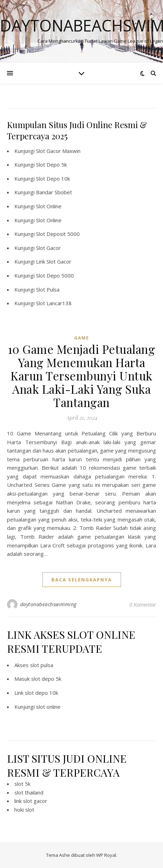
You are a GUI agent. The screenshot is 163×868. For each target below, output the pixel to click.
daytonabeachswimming (48, 604)
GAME (82, 338)
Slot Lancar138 (54, 303)
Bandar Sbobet (54, 192)
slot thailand (29, 792)
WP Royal (106, 855)
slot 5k (22, 784)
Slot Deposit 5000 (58, 234)
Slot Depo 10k (53, 178)
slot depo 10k (41, 693)
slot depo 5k (46, 679)
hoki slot (24, 810)
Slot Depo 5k (51, 164)
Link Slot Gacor (54, 261)
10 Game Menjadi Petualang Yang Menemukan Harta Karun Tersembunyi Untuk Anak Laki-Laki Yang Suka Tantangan (82, 376)
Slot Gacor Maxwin (58, 151)
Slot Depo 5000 (55, 275)
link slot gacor (31, 801)
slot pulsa (42, 665)
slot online (48, 707)
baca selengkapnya (82, 580)
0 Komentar (143, 604)
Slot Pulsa (48, 289)
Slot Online (49, 206)
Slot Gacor (48, 248)
